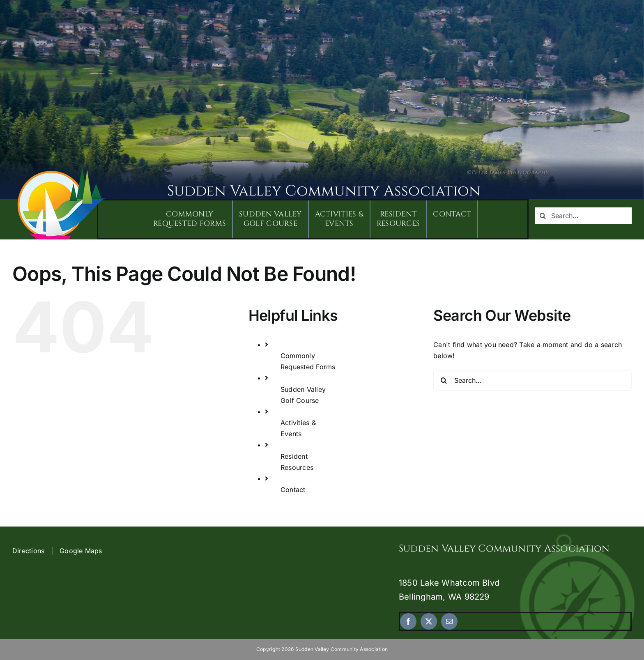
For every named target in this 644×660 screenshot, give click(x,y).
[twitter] (429, 621)
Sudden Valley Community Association (324, 191)
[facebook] (408, 621)
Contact (293, 490)
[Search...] (583, 216)
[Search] (543, 216)
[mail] (449, 621)
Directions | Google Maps (57, 551)
